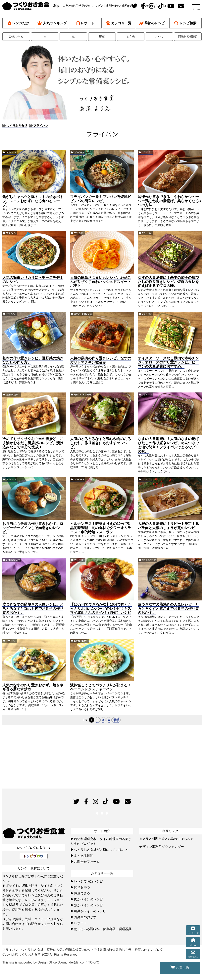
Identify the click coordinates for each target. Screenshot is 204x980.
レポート (85, 23)
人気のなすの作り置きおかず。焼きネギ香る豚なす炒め (33, 687)
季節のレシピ (152, 23)
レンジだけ (19, 23)
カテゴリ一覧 (119, 23)
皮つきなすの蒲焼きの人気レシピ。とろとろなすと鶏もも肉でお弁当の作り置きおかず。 (33, 609)
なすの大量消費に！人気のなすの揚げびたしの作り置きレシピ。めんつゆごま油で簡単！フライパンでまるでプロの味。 (168, 445)
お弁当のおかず (13, 395)
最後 (116, 720)
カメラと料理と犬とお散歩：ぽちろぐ (166, 839)
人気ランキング (52, 23)
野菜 (102, 37)
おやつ (159, 37)
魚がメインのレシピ (88, 905)
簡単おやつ (82, 887)
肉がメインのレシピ (83, 314)
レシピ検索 (185, 23)
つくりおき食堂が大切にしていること (101, 850)
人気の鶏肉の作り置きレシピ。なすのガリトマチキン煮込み (101, 360)
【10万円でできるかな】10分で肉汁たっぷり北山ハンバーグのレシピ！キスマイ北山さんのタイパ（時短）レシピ (101, 609)
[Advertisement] (169, 70)
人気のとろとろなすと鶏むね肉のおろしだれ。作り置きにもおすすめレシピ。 (101, 443)
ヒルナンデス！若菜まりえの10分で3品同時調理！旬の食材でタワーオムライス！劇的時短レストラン (101, 528)
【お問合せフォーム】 (41, 924)
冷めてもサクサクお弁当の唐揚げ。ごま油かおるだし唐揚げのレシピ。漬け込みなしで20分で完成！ (33, 443)
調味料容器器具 (188, 37)
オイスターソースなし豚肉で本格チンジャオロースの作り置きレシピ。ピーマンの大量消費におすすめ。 (168, 362)
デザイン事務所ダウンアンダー (162, 847)
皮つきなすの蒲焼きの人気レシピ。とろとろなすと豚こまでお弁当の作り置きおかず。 (168, 609)
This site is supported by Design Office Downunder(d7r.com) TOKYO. (51, 962)
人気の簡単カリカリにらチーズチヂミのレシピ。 (33, 280)
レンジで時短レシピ (88, 881)
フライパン (11, 152)
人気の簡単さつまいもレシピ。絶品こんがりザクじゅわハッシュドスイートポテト (101, 282)
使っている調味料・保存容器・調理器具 (103, 929)
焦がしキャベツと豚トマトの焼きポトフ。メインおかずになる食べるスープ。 (33, 201)
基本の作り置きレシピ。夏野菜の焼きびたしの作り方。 (33, 360)
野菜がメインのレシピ (90, 911)
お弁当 (131, 37)
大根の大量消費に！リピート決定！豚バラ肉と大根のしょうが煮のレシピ (168, 526)
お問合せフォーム (87, 862)
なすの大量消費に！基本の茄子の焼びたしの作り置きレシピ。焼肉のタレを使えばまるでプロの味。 (168, 282)
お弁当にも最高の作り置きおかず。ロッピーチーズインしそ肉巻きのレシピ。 (33, 528)
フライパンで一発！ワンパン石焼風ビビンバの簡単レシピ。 (101, 199)
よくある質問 (84, 856)
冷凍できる (16, 37)
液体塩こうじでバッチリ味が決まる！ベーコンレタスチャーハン (101, 687)
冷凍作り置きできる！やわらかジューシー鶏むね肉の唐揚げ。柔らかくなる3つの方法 (169, 201)
